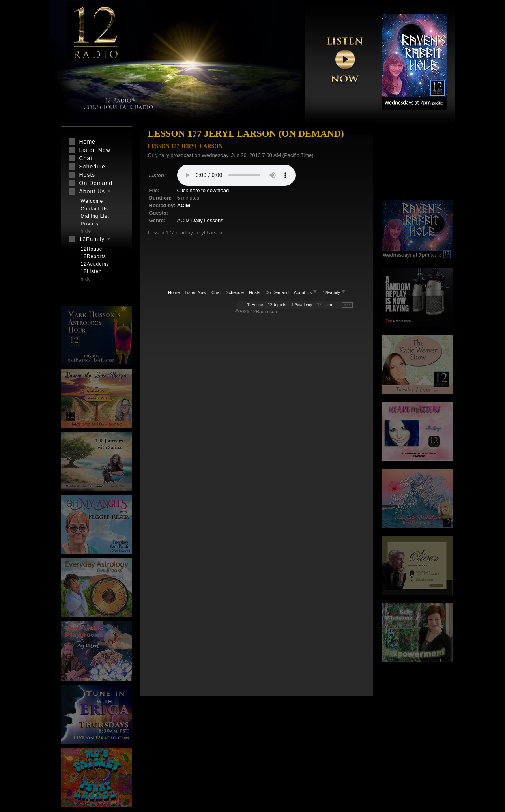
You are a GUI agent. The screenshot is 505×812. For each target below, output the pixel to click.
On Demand (277, 292)
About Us (306, 292)
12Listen (325, 305)
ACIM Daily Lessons (200, 220)
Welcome (92, 201)
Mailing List (95, 216)
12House (255, 305)
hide (347, 305)
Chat (216, 292)
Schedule (235, 292)
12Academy (302, 305)
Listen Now (196, 292)
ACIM (184, 205)
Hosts (254, 292)
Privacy (90, 224)
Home (174, 292)
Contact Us (94, 209)
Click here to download (203, 190)
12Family (334, 292)
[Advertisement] (417, 164)
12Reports (277, 305)
